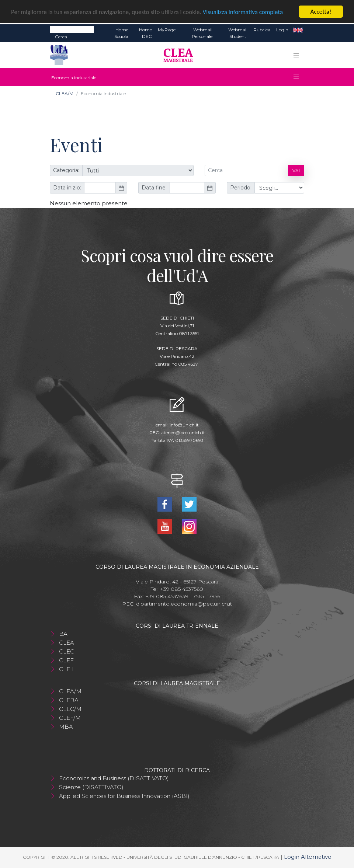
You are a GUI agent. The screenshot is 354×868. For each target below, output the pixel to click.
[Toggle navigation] (296, 55)
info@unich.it (184, 425)
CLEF (66, 660)
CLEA (67, 643)
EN (298, 30)
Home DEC (145, 33)
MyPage (167, 30)
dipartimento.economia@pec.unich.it (184, 604)
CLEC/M (70, 709)
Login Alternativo (308, 857)
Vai (296, 170)
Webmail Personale (202, 33)
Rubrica (262, 30)
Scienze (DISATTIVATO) (91, 787)
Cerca (61, 37)
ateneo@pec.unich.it (183, 433)
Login (282, 30)
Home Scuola (121, 33)
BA (63, 634)
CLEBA (69, 700)
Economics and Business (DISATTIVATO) (114, 778)
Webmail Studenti (238, 33)
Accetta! (321, 12)
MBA (66, 727)
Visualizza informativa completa (243, 12)
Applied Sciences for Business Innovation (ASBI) (124, 796)
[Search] (72, 29)
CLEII (66, 669)
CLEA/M (65, 93)
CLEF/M (70, 718)
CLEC (67, 651)
